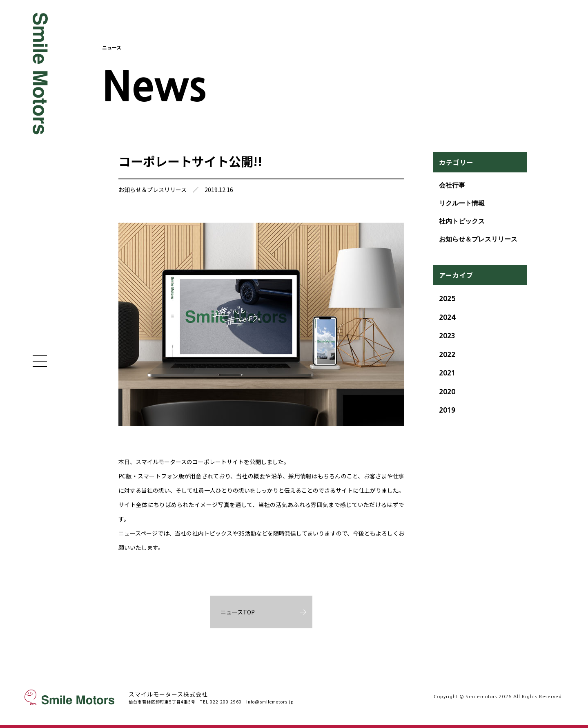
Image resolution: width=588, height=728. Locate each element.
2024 (447, 317)
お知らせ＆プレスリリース (153, 190)
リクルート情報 (462, 203)
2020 (447, 392)
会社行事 (452, 185)
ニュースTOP (238, 612)
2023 (447, 336)
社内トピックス (462, 221)
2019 (447, 410)
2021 (447, 373)
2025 (447, 298)
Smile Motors (41, 74)
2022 (447, 354)
